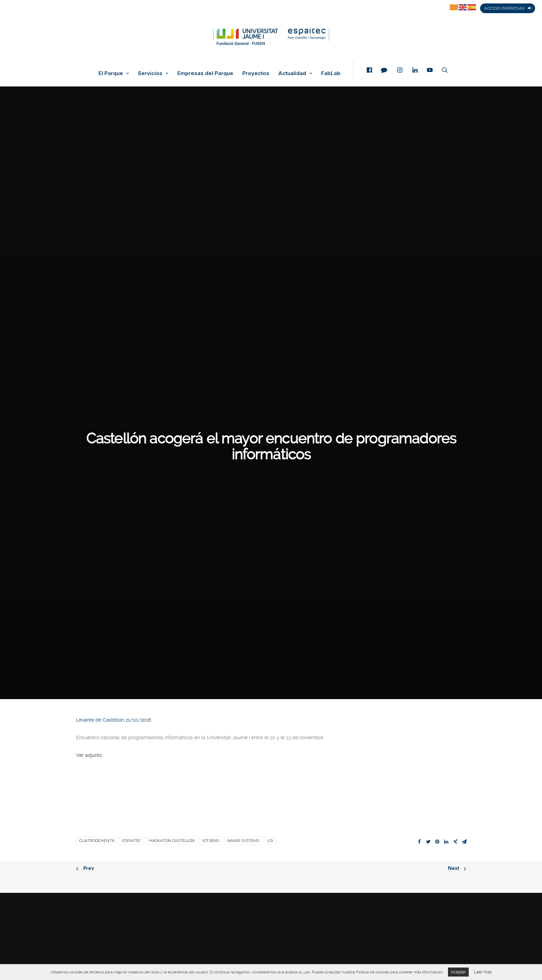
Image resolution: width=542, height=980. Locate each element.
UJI (270, 399)
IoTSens (211, 399)
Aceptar (458, 972)
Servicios (153, 73)
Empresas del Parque (205, 73)
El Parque (114, 73)
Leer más (483, 972)
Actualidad (295, 73)
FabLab (331, 73)
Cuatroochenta (97, 399)
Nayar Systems (243, 399)
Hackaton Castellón (172, 399)
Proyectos (256, 73)
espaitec (132, 399)
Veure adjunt (90, 678)
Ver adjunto (89, 313)
